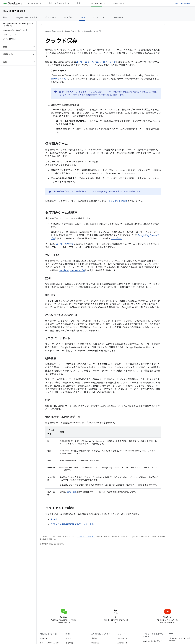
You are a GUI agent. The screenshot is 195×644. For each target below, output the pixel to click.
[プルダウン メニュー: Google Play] (106, 3)
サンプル (68, 17)
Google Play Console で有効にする (112, 191)
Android (54, 519)
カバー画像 (72, 492)
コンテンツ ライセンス (86, 537)
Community (118, 3)
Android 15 (122, 638)
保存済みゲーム (58, 79)
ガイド (99, 31)
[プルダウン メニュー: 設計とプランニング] (70, 3)
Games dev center (14, 11)
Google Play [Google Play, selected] (97, 3)
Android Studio (183, 3)
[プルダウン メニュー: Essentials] (42, 3)
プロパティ (117, 239)
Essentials (33, 3)
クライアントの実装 (118, 201)
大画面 (94, 638)
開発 (79, 3)
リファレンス (99, 17)
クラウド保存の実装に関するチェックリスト (72, 524)
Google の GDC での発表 (26, 17)
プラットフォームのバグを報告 (180, 640)
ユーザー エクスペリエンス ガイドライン (96, 62)
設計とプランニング (57, 3)
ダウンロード (51, 17)
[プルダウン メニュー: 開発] (84, 3)
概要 (5, 17)
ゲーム (68, 638)
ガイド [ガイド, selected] (82, 17)
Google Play (69, 31)
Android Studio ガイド (153, 641)
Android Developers (53, 31)
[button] (16, 47)
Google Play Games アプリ (72, 271)
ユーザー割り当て (65, 244)
